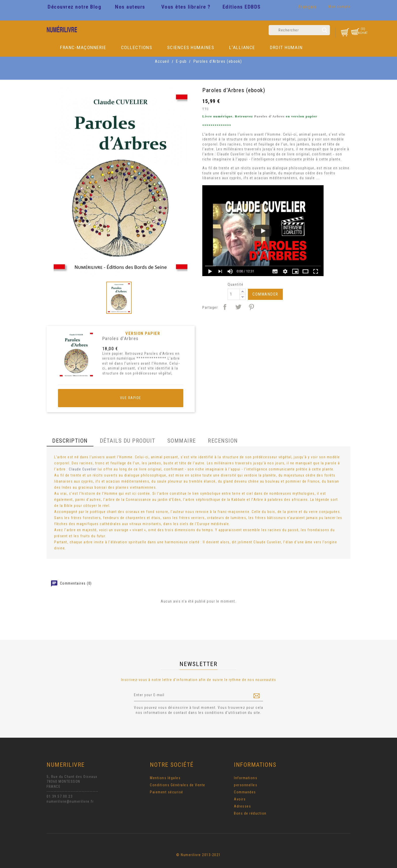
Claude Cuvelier (231, 154)
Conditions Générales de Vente (178, 785)
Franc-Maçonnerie (83, 47)
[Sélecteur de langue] (309, 8)
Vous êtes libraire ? (186, 7)
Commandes (245, 792)
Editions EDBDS (242, 7)
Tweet (238, 307)
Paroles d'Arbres (121, 338)
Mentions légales (165, 778)
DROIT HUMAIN (286, 47)
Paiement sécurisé (167, 792)
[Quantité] (234, 294)
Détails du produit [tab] (128, 441)
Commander (265, 294)
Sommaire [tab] (182, 441)
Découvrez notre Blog (74, 7)
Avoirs (240, 799)
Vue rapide (121, 398)
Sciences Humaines (191, 47)
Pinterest (251, 307)
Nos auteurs (130, 7)
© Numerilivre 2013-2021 (198, 855)
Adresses (242, 806)
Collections (137, 47)
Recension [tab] (223, 441)
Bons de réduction (250, 813)
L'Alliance (242, 47)
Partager (225, 307)
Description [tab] (70, 441)
